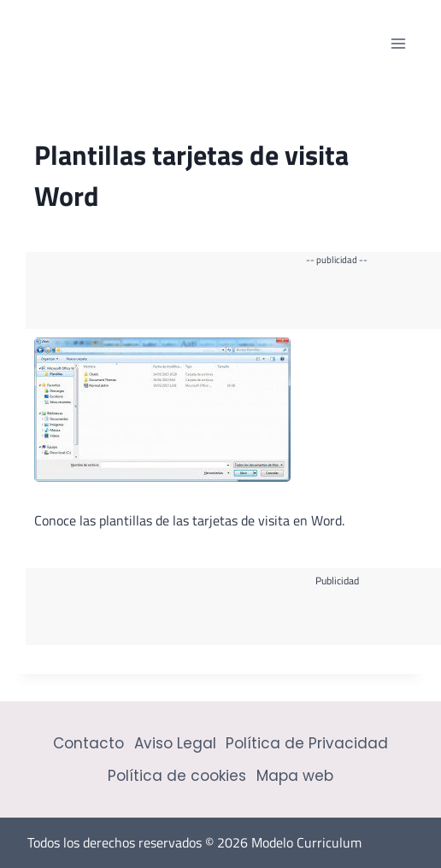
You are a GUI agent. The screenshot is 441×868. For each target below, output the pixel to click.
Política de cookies (177, 776)
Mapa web (295, 776)
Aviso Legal (175, 743)
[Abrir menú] (398, 43)
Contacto (88, 743)
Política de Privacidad (307, 743)
